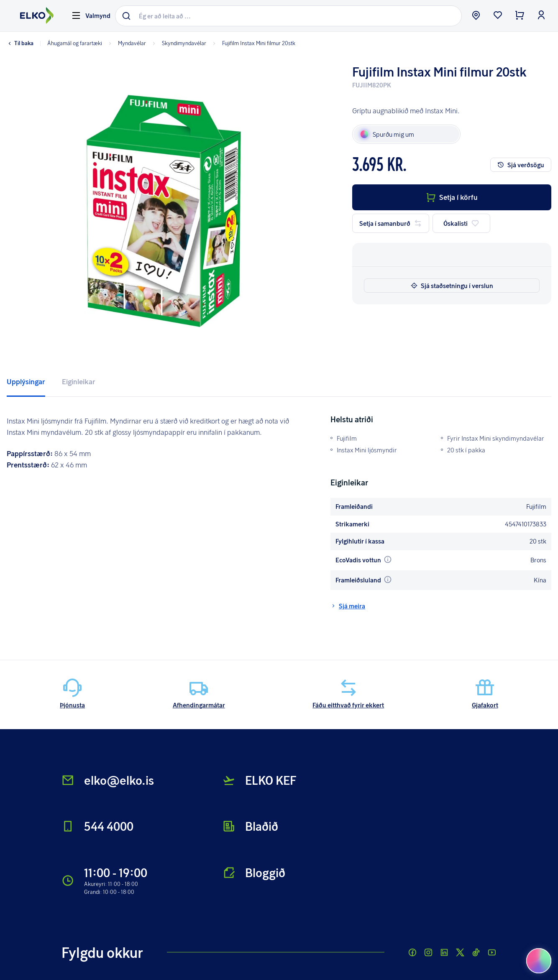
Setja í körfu (452, 197)
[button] (164, 211)
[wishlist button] (498, 16)
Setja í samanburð (391, 223)
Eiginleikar (79, 382)
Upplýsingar (26, 382)
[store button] (476, 16)
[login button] (541, 16)
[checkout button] (520, 16)
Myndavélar (127, 43)
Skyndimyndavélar (179, 43)
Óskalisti (461, 223)
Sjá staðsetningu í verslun (452, 286)
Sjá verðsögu (521, 165)
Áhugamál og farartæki (75, 43)
